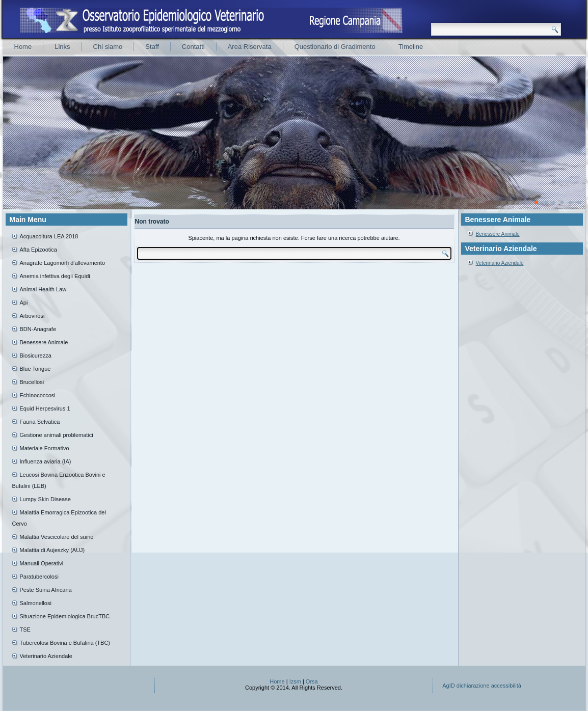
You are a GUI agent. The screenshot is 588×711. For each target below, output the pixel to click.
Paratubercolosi (39, 577)
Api (24, 303)
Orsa (312, 681)
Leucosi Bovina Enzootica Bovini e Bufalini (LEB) (59, 480)
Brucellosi (32, 382)
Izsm (295, 681)
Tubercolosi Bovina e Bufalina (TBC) (65, 643)
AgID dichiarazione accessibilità (482, 686)
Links (62, 47)
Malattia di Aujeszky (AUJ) (52, 550)
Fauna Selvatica (40, 422)
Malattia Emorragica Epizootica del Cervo (59, 518)
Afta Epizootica (38, 250)
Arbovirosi (32, 316)
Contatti (193, 47)
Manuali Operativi (42, 563)
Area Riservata (250, 47)
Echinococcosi (38, 395)
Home (23, 47)
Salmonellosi (36, 603)
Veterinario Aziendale (46, 656)
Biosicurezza (36, 355)
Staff (152, 47)
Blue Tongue (35, 369)
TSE (25, 630)
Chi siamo (108, 47)
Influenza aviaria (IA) (46, 461)
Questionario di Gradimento (335, 47)
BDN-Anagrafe (38, 329)
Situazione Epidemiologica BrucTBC (65, 616)
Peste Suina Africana (46, 590)
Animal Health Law (43, 289)
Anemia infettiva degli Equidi (55, 276)
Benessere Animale (44, 342)
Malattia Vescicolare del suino (57, 537)
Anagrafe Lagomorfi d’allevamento (63, 263)
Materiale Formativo (45, 448)
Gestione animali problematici (57, 435)
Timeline (411, 47)
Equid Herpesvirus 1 (45, 408)
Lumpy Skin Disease (45, 499)
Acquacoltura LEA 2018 (49, 236)
